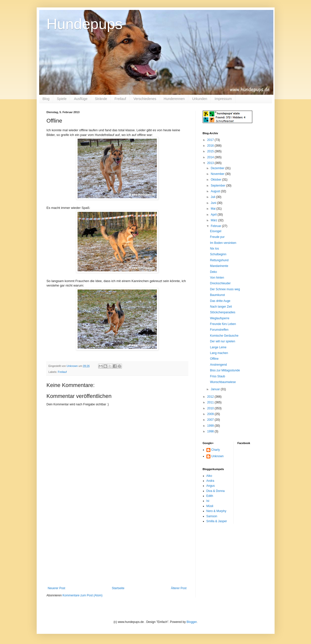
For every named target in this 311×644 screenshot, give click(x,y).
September (218, 186)
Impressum (223, 99)
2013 (211, 163)
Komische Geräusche (224, 336)
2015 (211, 151)
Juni (214, 203)
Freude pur (217, 237)
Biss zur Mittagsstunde (225, 370)
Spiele (62, 99)
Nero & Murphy (216, 511)
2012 (211, 397)
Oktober (216, 180)
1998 (211, 431)
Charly (216, 450)
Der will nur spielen (222, 341)
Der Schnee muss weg (225, 289)
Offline (214, 359)
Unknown (218, 456)
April (214, 215)
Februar (216, 226)
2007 (211, 420)
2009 (211, 414)
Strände (101, 99)
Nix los (214, 249)
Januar (216, 389)
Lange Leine (218, 347)
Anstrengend (218, 365)
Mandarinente (219, 266)
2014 (211, 157)
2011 (211, 402)
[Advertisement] (117, 549)
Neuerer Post (57, 588)
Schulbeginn (218, 254)
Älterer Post (179, 588)
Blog (46, 99)
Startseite (118, 588)
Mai (213, 209)
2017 (211, 140)
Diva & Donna (216, 491)
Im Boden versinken (223, 243)
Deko (213, 272)
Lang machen (219, 353)
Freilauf (120, 99)
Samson (212, 516)
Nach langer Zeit (221, 307)
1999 (211, 426)
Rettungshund (219, 260)
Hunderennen (174, 99)
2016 (211, 146)
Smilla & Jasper (217, 521)
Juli (213, 197)
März (214, 220)
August (216, 191)
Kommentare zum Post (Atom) (82, 595)
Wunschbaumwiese (223, 382)
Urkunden (200, 99)
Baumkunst (217, 295)
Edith (210, 496)
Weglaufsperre (220, 318)
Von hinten (217, 278)
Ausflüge (81, 99)
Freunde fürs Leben (223, 324)
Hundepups (85, 24)
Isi (208, 501)
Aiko (209, 476)
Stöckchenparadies (223, 312)
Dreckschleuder (220, 283)
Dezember (218, 168)
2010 (211, 408)
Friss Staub (217, 376)
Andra (210, 481)
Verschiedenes (145, 99)
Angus (211, 486)
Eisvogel (215, 231)
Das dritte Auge (220, 301)
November (218, 174)
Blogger (192, 622)
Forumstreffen (219, 330)
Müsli (210, 506)
